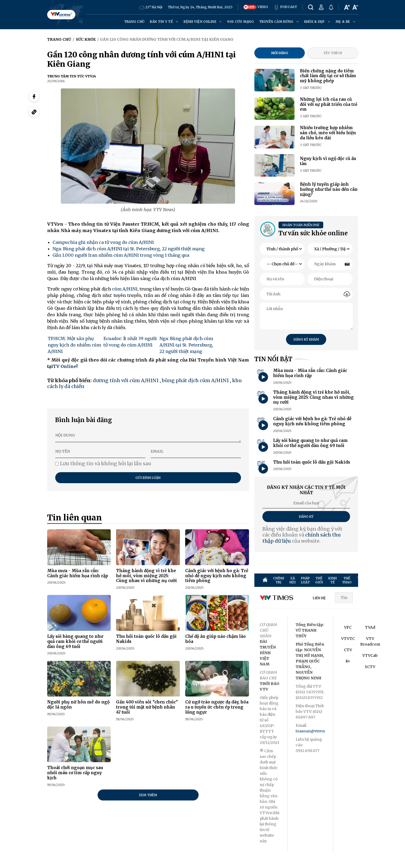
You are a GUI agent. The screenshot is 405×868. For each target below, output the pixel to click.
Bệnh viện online (203, 22)
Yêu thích (333, 53)
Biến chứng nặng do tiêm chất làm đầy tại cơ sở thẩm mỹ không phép (328, 76)
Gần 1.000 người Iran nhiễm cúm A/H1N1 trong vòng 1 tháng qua (121, 255)
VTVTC (348, 639)
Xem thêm (148, 795)
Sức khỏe (86, 39)
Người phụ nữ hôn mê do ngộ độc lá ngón (78, 705)
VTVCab (370, 655)
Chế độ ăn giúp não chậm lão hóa (215, 639)
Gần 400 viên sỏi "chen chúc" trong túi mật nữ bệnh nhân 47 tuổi (147, 707)
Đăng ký (306, 517)
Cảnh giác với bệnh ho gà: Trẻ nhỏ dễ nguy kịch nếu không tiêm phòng (217, 576)
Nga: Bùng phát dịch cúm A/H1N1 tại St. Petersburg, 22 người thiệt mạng (129, 249)
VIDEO (256, 7)
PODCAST (285, 7)
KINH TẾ (332, 580)
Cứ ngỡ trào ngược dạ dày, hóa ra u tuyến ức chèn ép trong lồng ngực (217, 707)
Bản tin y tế (164, 22)
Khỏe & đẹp (317, 22)
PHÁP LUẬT (305, 580)
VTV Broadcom (370, 641)
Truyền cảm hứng (279, 22)
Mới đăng (280, 53)
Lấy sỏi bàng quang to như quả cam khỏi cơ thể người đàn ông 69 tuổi (75, 641)
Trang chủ (134, 22)
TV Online (65, 366)
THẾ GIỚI (319, 580)
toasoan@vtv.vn (310, 731)
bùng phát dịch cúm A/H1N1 (195, 380)
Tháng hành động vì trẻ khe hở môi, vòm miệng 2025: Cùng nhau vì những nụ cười (146, 576)
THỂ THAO (347, 580)
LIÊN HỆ (319, 598)
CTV (348, 650)
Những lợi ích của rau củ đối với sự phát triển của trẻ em (329, 104)
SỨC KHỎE (393, 580)
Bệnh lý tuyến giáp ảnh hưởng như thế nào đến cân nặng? (329, 189)
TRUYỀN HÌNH (364, 580)
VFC (348, 627)
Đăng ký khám (306, 339)
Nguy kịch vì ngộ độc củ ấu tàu (328, 161)
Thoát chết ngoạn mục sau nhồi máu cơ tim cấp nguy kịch (75, 773)
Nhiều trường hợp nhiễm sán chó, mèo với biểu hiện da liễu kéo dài (328, 133)
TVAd (370, 627)
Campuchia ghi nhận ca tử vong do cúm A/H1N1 (103, 242)
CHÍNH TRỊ (279, 580)
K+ (348, 661)
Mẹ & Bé (345, 22)
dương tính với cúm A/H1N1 (126, 380)
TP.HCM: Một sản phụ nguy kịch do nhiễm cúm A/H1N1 (74, 345)
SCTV (370, 667)
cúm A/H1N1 (125, 289)
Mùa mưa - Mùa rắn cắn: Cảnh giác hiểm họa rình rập (78, 573)
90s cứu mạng (240, 22)
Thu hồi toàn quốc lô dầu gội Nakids (146, 639)
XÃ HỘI (293, 580)
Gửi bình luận (148, 478)
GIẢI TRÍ (380, 580)
